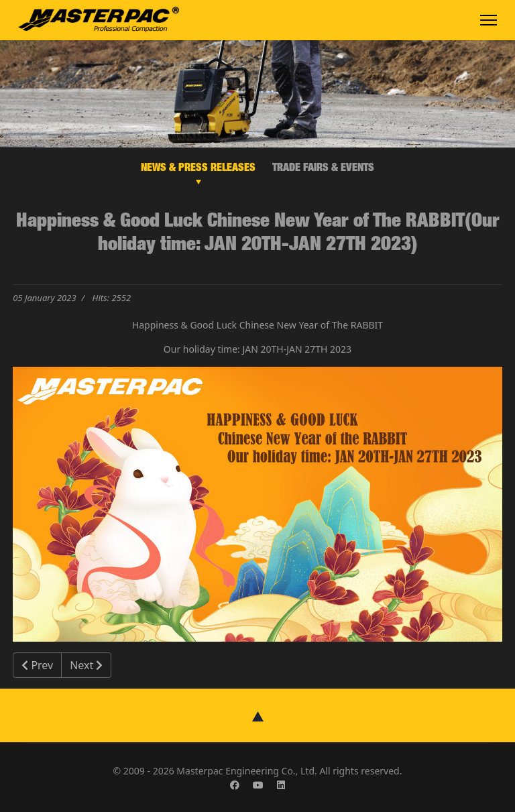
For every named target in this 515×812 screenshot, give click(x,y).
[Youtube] (258, 785)
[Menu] (489, 20)
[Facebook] (235, 785)
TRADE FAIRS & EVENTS (323, 169)
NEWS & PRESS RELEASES (198, 169)
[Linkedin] (281, 785)
